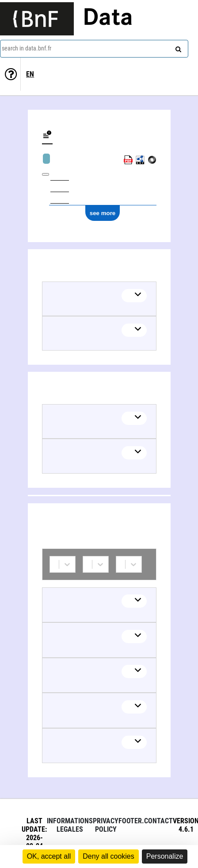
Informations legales (70, 825)
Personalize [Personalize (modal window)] (165, 856)
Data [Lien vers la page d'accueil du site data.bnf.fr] (108, 19)
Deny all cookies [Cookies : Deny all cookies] (109, 856)
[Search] (177, 47)
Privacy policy (106, 825)
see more (103, 213)
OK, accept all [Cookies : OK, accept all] (49, 856)
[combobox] (94, 49)
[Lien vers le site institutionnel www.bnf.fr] (37, 19)
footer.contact (146, 821)
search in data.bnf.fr (27, 48)
